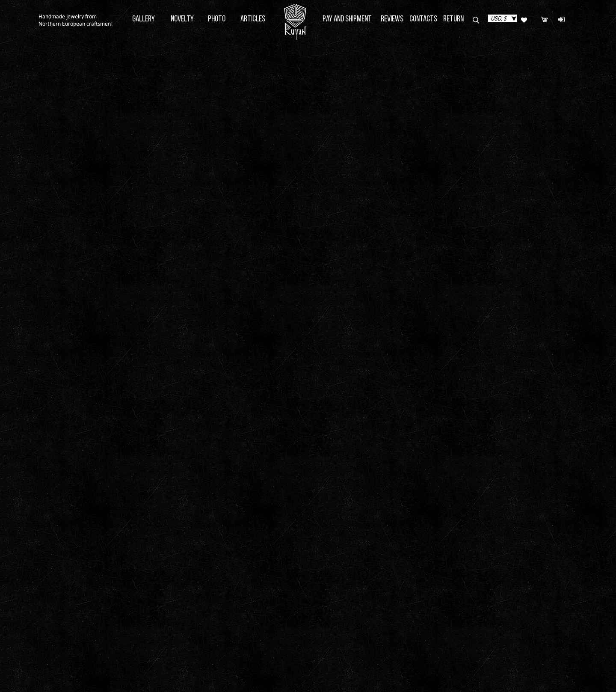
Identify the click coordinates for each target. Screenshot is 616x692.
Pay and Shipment (347, 19)
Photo (217, 19)
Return (453, 19)
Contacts (423, 19)
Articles (253, 19)
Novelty (182, 19)
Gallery (144, 19)
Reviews (392, 19)
